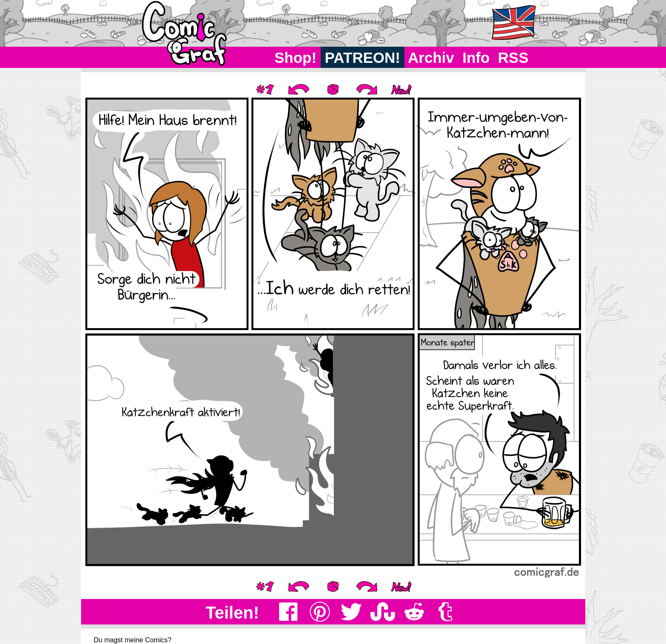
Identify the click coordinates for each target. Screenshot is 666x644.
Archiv (431, 58)
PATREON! (363, 58)
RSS (513, 58)
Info (476, 58)
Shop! (295, 58)
